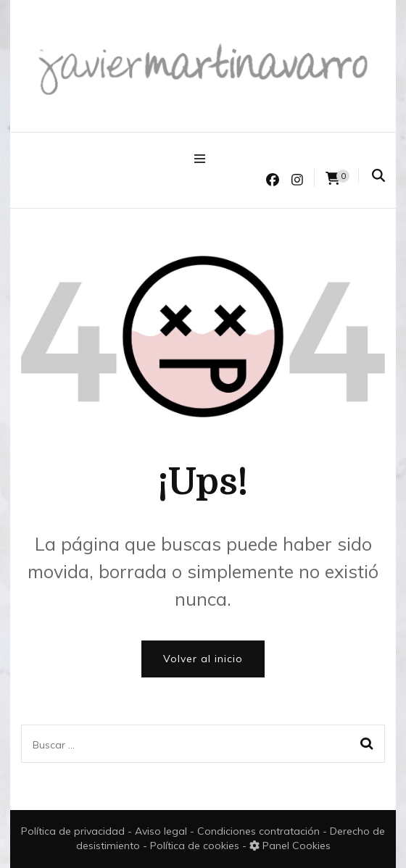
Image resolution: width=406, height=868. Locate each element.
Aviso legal (162, 831)
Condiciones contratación (260, 831)
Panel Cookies (290, 846)
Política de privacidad (73, 831)
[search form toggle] (378, 176)
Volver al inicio (203, 659)
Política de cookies (196, 846)
